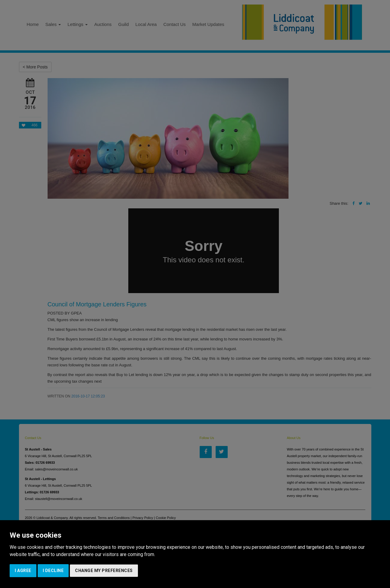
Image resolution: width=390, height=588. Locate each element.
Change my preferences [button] (104, 571)
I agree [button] (23, 571)
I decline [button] (53, 571)
